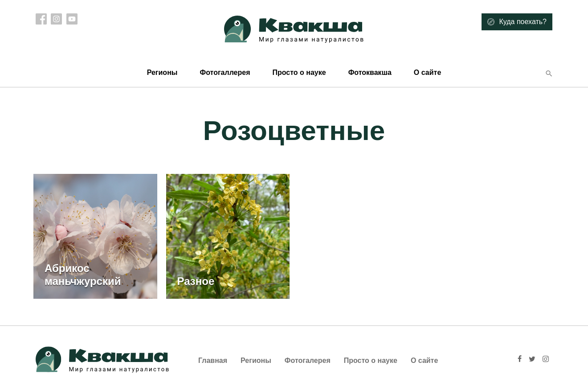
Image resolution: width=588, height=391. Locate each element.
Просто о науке (299, 72)
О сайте (427, 72)
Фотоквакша (370, 72)
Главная (213, 360)
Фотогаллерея (225, 72)
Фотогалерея (308, 360)
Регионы (162, 72)
